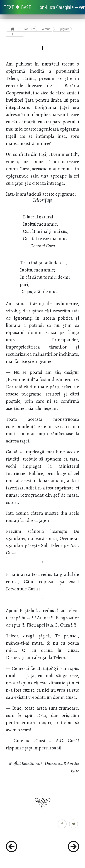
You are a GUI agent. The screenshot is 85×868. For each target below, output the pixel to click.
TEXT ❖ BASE (17, 7)
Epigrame (64, 29)
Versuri (46, 29)
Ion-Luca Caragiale (30, 29)
